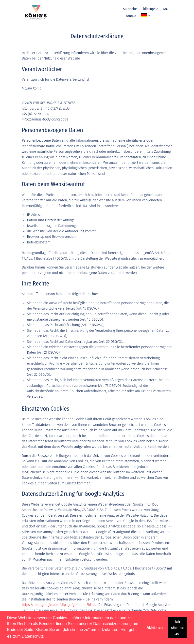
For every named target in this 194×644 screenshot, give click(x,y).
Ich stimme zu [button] (177, 628)
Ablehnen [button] (155, 628)
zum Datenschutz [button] (28, 636)
